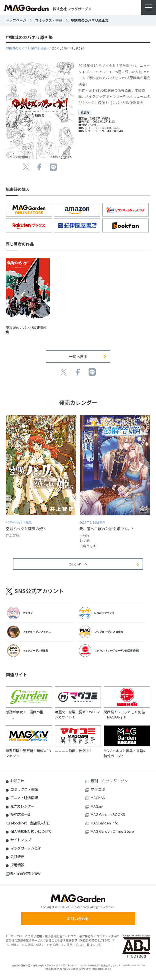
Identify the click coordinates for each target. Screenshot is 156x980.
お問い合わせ (78, 919)
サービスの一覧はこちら (85, 945)
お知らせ (17, 781)
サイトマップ (21, 840)
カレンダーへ (78, 564)
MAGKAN (98, 798)
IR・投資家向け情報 (25, 873)
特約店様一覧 (21, 814)
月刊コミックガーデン (109, 781)
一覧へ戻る (78, 357)
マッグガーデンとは (26, 848)
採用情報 (17, 865)
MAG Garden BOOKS (108, 814)
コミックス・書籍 (49, 20)
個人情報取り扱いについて (31, 831)
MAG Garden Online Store (112, 831)
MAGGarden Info (104, 823)
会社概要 (17, 857)
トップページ (16, 20)
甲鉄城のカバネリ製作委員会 (26, 48)
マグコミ (98, 789)
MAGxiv (97, 806)
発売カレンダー (22, 806)
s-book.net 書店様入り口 (30, 823)
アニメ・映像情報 (24, 798)
